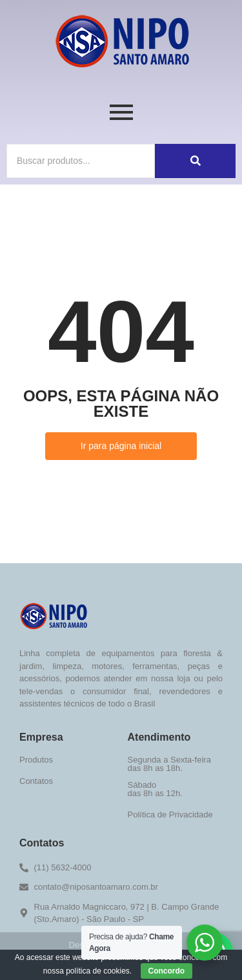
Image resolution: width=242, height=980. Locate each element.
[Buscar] (81, 161)
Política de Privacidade (170, 815)
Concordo (167, 971)
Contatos (36, 781)
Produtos (36, 760)
